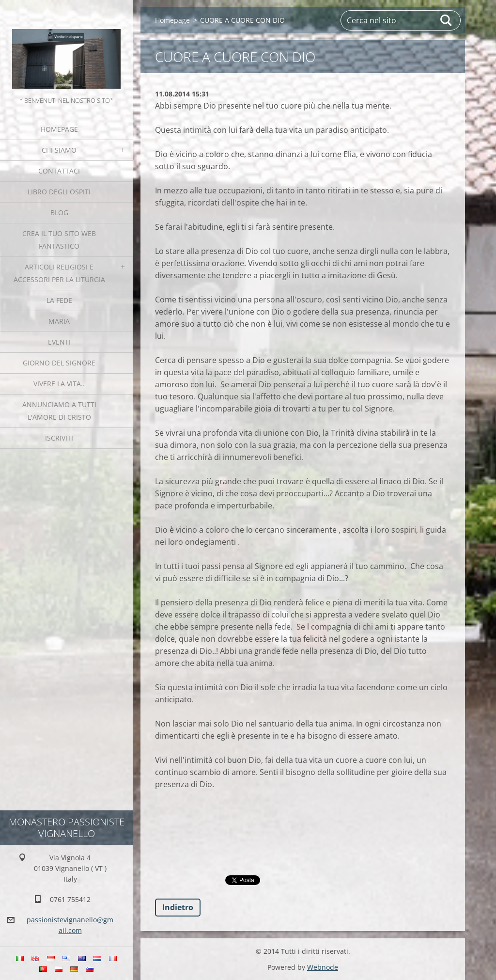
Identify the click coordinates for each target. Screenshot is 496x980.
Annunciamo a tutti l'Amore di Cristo (59, 411)
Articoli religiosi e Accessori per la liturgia (59, 273)
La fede (59, 300)
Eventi (59, 342)
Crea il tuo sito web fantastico (59, 240)
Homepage (59, 129)
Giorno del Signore (59, 363)
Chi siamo (59, 150)
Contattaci (59, 171)
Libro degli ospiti (59, 192)
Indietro (178, 907)
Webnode (323, 967)
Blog (59, 213)
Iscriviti (59, 438)
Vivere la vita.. (59, 384)
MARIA (59, 321)
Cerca (447, 20)
